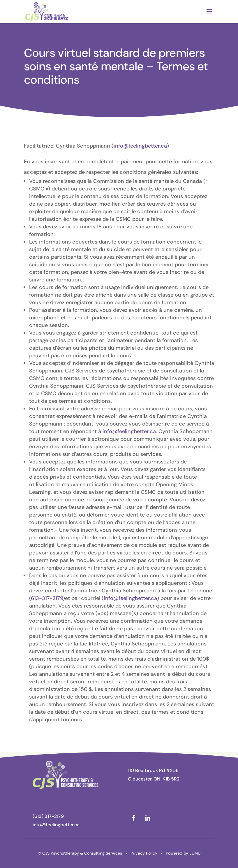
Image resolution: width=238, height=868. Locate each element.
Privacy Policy (144, 853)
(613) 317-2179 (48, 816)
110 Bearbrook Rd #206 (153, 770)
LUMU (195, 853)
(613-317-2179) (47, 598)
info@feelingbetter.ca (140, 146)
